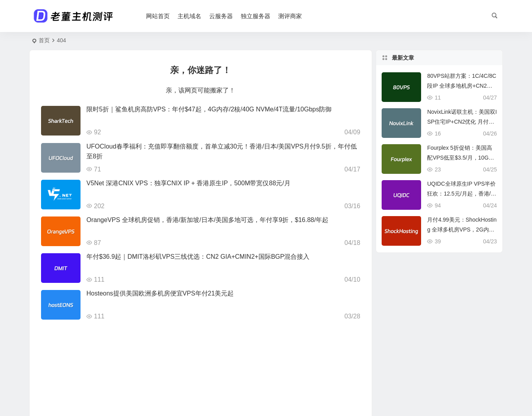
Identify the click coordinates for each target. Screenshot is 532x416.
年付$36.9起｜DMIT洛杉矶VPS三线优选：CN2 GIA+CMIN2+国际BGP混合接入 (198, 257)
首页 (44, 40)
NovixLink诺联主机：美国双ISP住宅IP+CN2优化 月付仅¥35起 (462, 122)
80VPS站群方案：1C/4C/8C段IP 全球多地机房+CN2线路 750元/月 (462, 86)
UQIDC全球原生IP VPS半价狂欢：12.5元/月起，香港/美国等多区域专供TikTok (462, 194)
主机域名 (189, 16)
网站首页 (158, 16)
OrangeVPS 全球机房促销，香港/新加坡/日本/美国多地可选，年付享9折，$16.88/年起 (207, 220)
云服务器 (221, 16)
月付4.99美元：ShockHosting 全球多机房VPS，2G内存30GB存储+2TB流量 (462, 230)
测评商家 (290, 16)
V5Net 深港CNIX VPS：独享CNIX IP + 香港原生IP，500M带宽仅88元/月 (188, 183)
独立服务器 (256, 16)
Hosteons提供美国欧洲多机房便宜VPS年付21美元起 (160, 293)
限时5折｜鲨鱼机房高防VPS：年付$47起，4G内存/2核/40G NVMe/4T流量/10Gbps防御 (209, 109)
